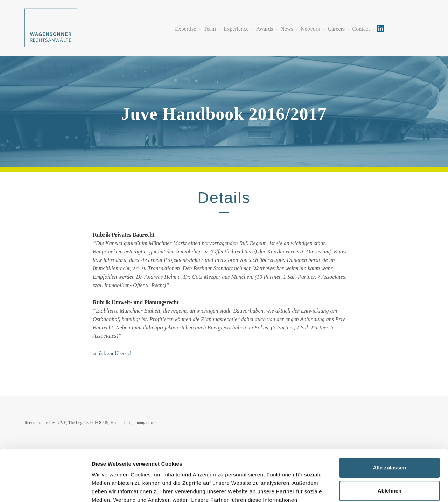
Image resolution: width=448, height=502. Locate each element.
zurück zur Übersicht (113, 353)
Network (310, 29)
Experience (236, 29)
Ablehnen (390, 443)
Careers (336, 29)
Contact (361, 29)
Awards (265, 29)
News (287, 29)
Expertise (185, 29)
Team (210, 29)
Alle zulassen (389, 420)
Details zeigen (109, 488)
